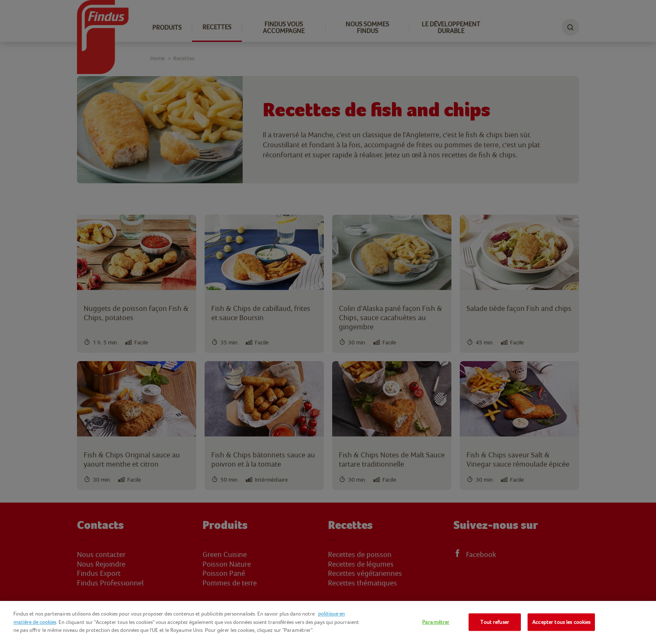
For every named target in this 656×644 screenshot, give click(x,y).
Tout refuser (495, 622)
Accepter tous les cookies (561, 622)
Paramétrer (436, 622)
